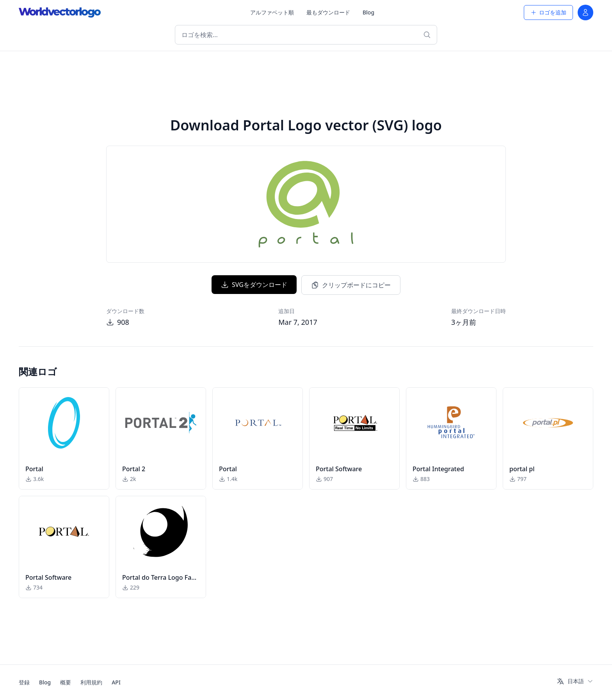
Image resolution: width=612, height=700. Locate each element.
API (116, 682)
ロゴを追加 (548, 12)
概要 (66, 682)
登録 (24, 682)
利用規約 (91, 682)
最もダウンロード (328, 12)
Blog (368, 12)
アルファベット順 (272, 12)
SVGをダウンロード (254, 285)
